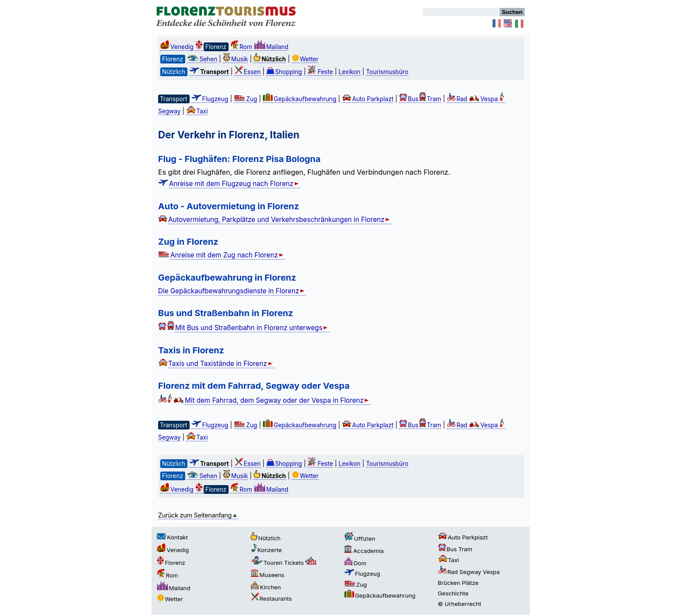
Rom (241, 47)
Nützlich (266, 538)
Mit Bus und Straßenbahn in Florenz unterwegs (252, 328)
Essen (247, 72)
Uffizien (360, 539)
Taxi (197, 111)
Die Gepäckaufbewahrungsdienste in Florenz (232, 291)
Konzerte (266, 550)
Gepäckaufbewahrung (300, 99)
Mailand (271, 47)
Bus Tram (455, 549)
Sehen (202, 59)
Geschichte (453, 593)
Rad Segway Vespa (469, 572)
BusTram (420, 99)
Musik (235, 59)
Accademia (364, 551)
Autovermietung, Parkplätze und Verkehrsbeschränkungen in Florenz (280, 220)
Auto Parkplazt (368, 99)
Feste (320, 72)
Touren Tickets (284, 563)
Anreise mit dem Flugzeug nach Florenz (235, 184)
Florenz (171, 563)
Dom (355, 563)
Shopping (284, 72)
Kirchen (266, 587)
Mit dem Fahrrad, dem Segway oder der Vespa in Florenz (278, 400)
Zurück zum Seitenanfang (198, 515)
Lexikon (349, 72)
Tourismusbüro (387, 72)
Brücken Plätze (458, 583)
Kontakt (172, 537)
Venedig (177, 47)
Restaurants (271, 598)
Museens (268, 575)
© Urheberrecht (460, 604)
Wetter (305, 59)
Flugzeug (210, 99)
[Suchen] (461, 12)
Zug (245, 99)
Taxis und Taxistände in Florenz (221, 364)
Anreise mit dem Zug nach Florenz (228, 255)
